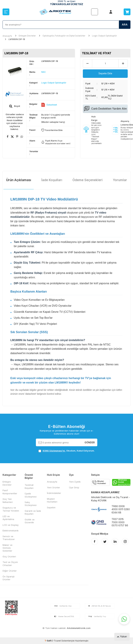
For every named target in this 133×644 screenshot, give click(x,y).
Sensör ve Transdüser (9, 538)
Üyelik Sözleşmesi (31, 495)
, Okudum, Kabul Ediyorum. (67, 451)
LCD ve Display (11, 525)
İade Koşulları (52, 180)
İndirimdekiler (54, 493)
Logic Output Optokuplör (104, 36)
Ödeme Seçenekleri (88, 180)
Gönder (90, 442)
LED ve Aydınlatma (8, 518)
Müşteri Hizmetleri (52, 500)
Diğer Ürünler (10, 571)
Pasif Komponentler (10, 492)
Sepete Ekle (105, 73)
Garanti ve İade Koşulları (33, 512)
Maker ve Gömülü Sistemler (7, 548)
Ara (125, 25)
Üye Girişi (74, 487)
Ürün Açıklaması (19, 180)
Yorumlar (120, 180)
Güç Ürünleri (9, 556)
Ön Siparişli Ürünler (9, 578)
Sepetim (51, 507)
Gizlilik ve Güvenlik (30, 521)
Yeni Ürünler (53, 487)
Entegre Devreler (27, 36)
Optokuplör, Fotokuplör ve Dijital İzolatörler (64, 36)
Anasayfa (7, 36)
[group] (15, 71)
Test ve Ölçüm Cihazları (10, 564)
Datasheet (52, 105)
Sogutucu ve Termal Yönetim (11, 509)
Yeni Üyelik (75, 482)
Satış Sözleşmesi (31, 504)
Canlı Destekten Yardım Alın (105, 109)
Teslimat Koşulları (29, 486)
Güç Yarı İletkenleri (8, 500)
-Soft (48, 641)
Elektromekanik (11, 531)
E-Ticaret (56, 641)
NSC (44, 72)
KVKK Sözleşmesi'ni (54, 451)
